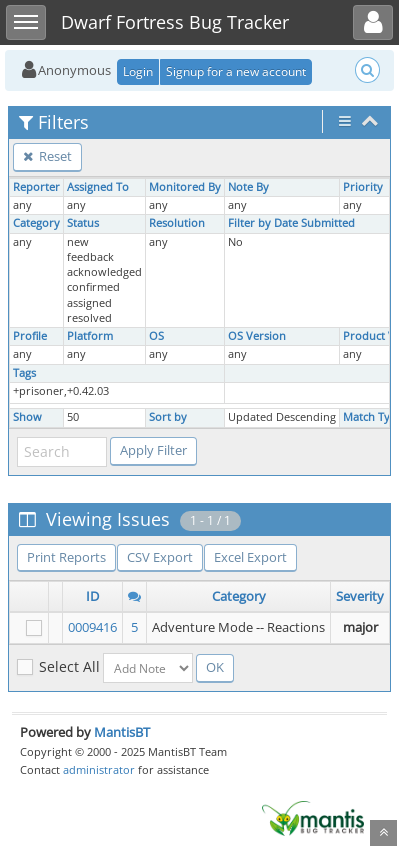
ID (92, 596)
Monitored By (185, 187)
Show (27, 417)
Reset (47, 156)
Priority (363, 187)
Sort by (168, 417)
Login (138, 71)
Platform (90, 336)
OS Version (257, 336)
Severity (360, 596)
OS (156, 336)
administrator (99, 769)
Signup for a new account (236, 71)
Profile (30, 336)
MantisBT (122, 732)
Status (83, 223)
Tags (24, 373)
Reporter (36, 187)
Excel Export (250, 557)
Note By (248, 187)
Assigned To (98, 187)
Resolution (177, 223)
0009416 (92, 627)
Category (36, 223)
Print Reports (66, 557)
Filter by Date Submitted (291, 223)
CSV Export (160, 557)
